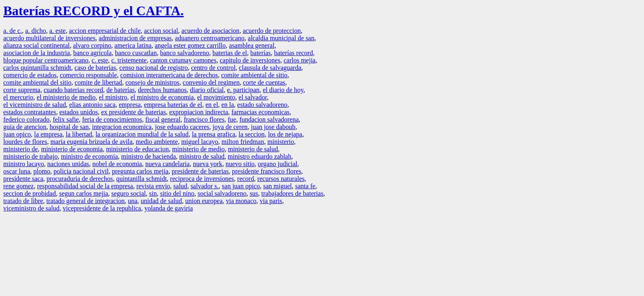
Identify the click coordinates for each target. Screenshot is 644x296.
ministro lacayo (24, 164)
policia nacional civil (81, 171)
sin (153, 193)
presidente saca (23, 179)
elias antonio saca (92, 105)
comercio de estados (30, 75)
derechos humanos (162, 90)
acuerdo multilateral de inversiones (49, 38)
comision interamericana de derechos (169, 75)
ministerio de (21, 149)
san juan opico (241, 186)
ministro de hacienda (148, 156)
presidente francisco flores (267, 171)
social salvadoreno (222, 193)
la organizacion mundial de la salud (142, 134)
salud (180, 186)
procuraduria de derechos (80, 179)
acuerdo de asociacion (210, 31)
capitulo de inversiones (250, 60)
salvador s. (205, 186)
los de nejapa (285, 134)
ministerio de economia (72, 149)
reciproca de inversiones (202, 179)
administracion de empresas (135, 38)
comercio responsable (89, 75)
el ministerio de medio (66, 97)
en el (212, 105)
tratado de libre (23, 201)
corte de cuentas (264, 82)
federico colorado (26, 119)
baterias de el (230, 53)
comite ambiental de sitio (254, 75)
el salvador (253, 97)
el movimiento (216, 97)
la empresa (48, 134)
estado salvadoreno (262, 105)
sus (254, 193)
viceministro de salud (31, 208)
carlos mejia (299, 60)
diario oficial (207, 90)
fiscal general (163, 119)
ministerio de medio (198, 149)
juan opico (17, 134)
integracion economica (122, 127)
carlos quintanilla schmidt (37, 68)
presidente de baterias (200, 171)
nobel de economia (117, 164)
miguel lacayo (200, 142)
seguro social (129, 193)
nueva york (208, 164)
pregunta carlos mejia (140, 171)
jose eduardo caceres (182, 127)
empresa (130, 105)
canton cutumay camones (183, 60)
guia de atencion (25, 127)
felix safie (66, 119)
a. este (57, 31)
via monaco (241, 201)
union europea (204, 201)
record (246, 179)
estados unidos (78, 112)
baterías (261, 53)
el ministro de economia (162, 97)
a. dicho (36, 31)
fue (232, 119)
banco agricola (92, 53)
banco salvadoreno (185, 53)
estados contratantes (30, 112)
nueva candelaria (168, 164)
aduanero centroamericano (210, 38)
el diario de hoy (283, 90)
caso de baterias (95, 68)
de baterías (121, 90)
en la (228, 105)
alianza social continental (37, 45)
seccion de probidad (30, 193)
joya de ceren (230, 127)
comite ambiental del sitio (37, 82)
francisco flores (204, 119)
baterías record (293, 53)
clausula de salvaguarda (270, 68)
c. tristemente (129, 60)
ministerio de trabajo (30, 156)
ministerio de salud (253, 149)
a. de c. (13, 31)
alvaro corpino (92, 45)
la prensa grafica (214, 134)
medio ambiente (157, 142)
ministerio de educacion (137, 149)
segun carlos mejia (84, 193)
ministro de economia (89, 156)
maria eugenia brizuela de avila (92, 142)
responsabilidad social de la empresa (85, 186)
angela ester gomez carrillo (190, 45)
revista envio (153, 186)
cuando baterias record (73, 90)
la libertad (79, 134)
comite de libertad (99, 82)
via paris (271, 201)
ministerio (281, 142)
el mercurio (18, 97)
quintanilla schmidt (141, 179)
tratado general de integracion (86, 201)
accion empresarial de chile (105, 31)
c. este (100, 60)
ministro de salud (202, 156)
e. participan (243, 90)
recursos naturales (281, 179)
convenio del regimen (211, 82)
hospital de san (69, 127)
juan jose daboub (273, 127)
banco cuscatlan (136, 53)
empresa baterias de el (173, 105)
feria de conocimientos (112, 119)
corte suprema (22, 90)
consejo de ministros (152, 82)
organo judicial (278, 164)
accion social (161, 31)
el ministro (113, 97)
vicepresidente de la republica (102, 208)
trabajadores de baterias (292, 193)
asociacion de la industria (37, 53)
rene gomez (18, 186)
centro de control (213, 68)
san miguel (278, 186)
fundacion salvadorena (269, 119)
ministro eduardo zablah (260, 156)
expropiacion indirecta (199, 112)
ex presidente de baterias (133, 112)
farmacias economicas (260, 112)
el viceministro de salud (34, 105)
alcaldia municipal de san (281, 38)
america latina (133, 45)
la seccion (252, 134)
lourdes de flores (25, 142)
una (132, 201)
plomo (42, 171)
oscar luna (17, 171)
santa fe (305, 186)
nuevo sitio (240, 164)
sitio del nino (177, 193)
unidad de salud (161, 201)
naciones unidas (68, 164)
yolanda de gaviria (168, 208)
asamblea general (252, 45)
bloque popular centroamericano (46, 60)
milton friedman (243, 142)
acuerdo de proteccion (272, 31)
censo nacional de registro (154, 68)
